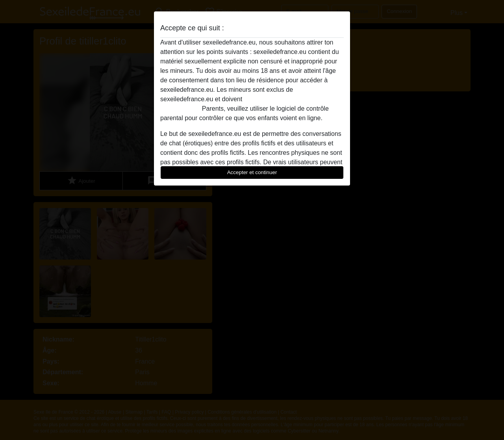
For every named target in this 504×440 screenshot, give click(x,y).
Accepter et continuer (252, 172)
